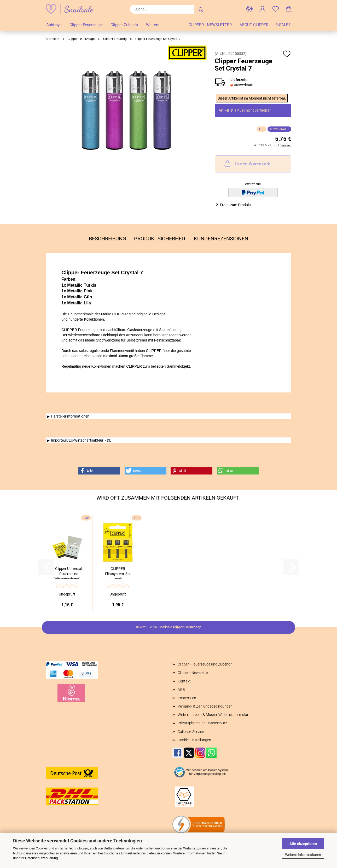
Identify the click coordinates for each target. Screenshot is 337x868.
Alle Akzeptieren (303, 844)
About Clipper (254, 25)
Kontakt (184, 681)
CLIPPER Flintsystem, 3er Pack (118, 573)
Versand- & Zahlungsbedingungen (205, 706)
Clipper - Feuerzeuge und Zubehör (205, 664)
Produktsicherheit (160, 239)
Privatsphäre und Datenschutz (202, 723)
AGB (181, 690)
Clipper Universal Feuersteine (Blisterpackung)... (69, 573)
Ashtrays (54, 25)
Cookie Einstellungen (194, 740)
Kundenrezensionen (221, 239)
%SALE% (284, 25)
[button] (249, 9)
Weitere (153, 25)
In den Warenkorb (247, 163)
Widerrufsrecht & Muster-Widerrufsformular (213, 715)
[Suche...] (201, 9)
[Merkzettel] (276, 9)
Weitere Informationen (303, 855)
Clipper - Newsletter (210, 25)
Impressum (187, 698)
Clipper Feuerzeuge (86, 25)
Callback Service (191, 732)
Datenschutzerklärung (41, 858)
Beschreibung (108, 239)
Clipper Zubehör (124, 25)
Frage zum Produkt (236, 205)
